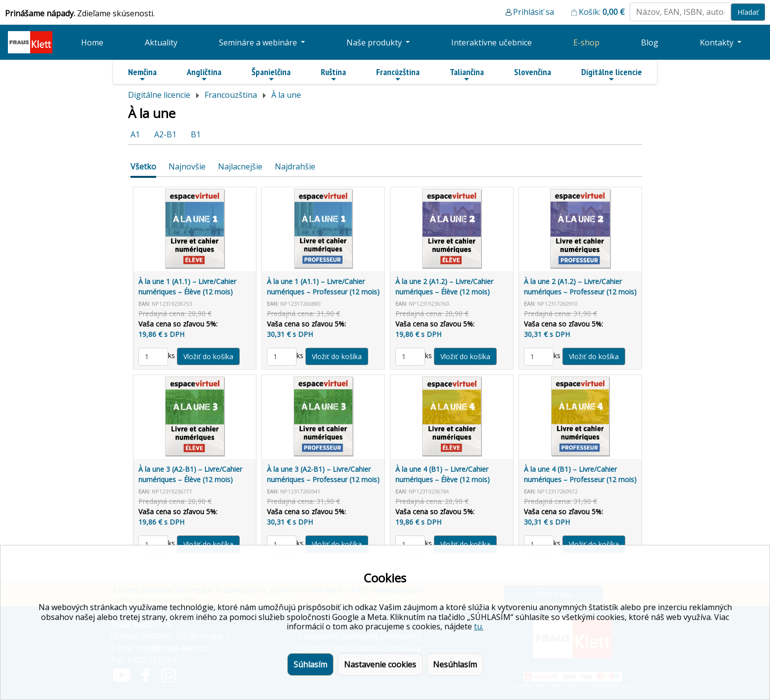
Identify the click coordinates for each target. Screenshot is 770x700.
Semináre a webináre (259, 42)
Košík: (602, 12)
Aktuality (161, 42)
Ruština (333, 75)
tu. (479, 626)
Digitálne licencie (612, 75)
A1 (135, 134)
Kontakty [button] (718, 42)
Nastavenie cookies (380, 664)
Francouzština (231, 95)
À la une (286, 95)
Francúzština (398, 75)
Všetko (143, 166)
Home (92, 42)
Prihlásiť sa (534, 12)
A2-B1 (165, 134)
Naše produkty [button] (375, 42)
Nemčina (142, 75)
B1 (196, 134)
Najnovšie (187, 166)
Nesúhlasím (455, 664)
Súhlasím (310, 664)
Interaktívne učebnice (492, 42)
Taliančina (467, 75)
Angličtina (204, 75)
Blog (650, 42)
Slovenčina (533, 72)
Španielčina (271, 75)
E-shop (586, 42)
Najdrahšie (295, 166)
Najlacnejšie (240, 166)
